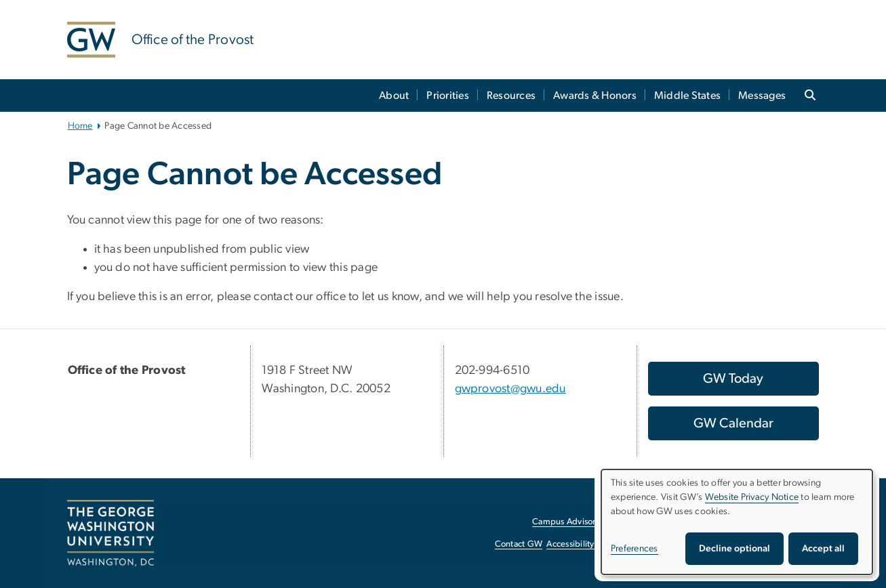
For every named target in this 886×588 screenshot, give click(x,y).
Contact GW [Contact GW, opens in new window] (519, 544)
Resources (511, 96)
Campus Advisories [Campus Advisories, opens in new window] (569, 522)
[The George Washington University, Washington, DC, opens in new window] (110, 533)
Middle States (687, 96)
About (394, 96)
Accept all (823, 549)
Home (80, 126)
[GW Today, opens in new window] (733, 379)
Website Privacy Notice (752, 497)
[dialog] (737, 522)
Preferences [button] (635, 549)
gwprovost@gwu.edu (510, 389)
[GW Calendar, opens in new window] (733, 423)
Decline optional (734, 549)
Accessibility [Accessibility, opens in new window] (570, 544)
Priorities (448, 96)
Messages (762, 96)
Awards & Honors (595, 96)
